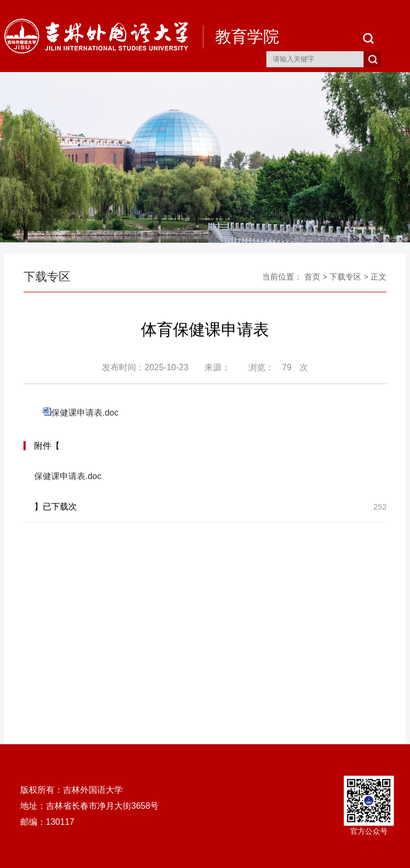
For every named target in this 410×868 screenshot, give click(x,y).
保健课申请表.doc (85, 413)
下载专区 (345, 277)
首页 (312, 277)
